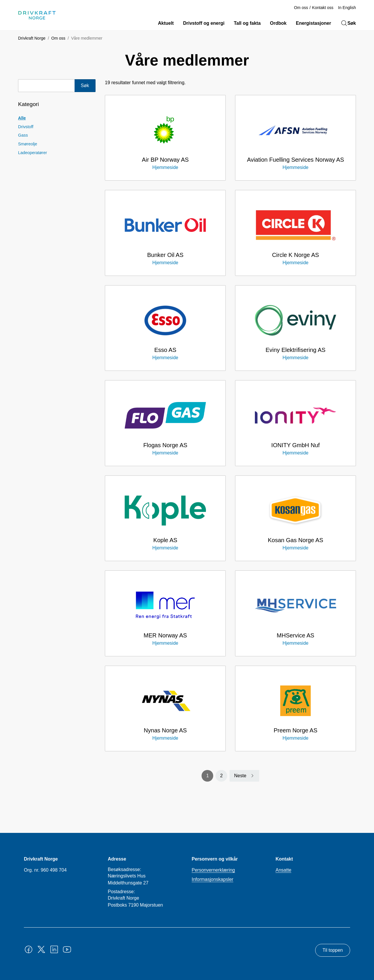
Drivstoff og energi (204, 23)
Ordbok (278, 23)
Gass (23, 135)
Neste (240, 776)
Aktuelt (166, 23)
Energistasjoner (314, 23)
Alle (22, 118)
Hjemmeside (165, 167)
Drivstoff (26, 127)
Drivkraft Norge (32, 38)
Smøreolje (28, 144)
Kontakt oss (323, 8)
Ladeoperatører (32, 153)
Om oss (301, 8)
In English (347, 8)
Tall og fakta (247, 23)
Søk (348, 23)
